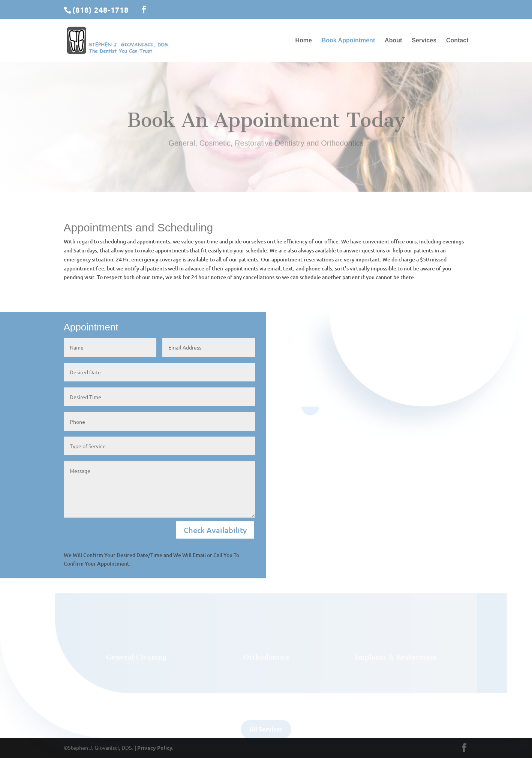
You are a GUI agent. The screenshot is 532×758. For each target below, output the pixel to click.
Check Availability (215, 530)
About (393, 41)
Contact (457, 41)
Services (424, 41)
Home (303, 41)
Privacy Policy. (155, 747)
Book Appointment (348, 41)
